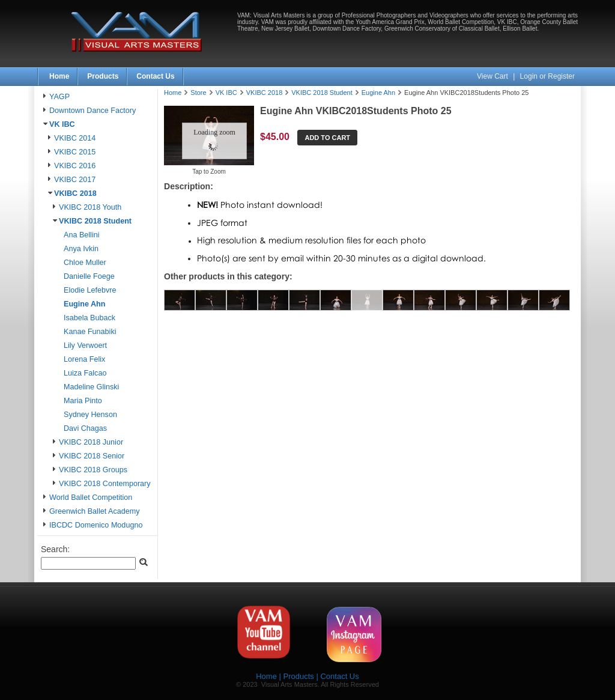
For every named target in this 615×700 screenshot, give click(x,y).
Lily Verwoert (85, 345)
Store (198, 93)
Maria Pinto (83, 401)
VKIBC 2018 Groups (93, 470)
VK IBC (62, 124)
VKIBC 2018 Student (95, 221)
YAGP (59, 97)
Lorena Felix (84, 359)
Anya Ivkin (81, 249)
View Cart (493, 76)
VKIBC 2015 (75, 152)
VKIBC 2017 (75, 180)
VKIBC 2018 (75, 193)
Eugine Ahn (85, 304)
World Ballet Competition (91, 498)
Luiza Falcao (85, 373)
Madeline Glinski (91, 387)
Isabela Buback (89, 318)
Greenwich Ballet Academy (95, 511)
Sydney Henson (90, 415)
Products (103, 76)
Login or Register (547, 76)
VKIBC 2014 (75, 138)
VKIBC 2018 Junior (91, 442)
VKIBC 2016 (75, 166)
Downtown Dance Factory (92, 111)
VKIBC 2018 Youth (90, 207)
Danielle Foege (89, 276)
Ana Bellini (82, 235)
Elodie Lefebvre (90, 290)
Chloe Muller (85, 263)
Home (59, 76)
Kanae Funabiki (90, 332)
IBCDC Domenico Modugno (96, 525)
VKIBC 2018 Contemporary (105, 484)
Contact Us (155, 76)
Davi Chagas (85, 428)
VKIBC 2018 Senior (92, 456)
